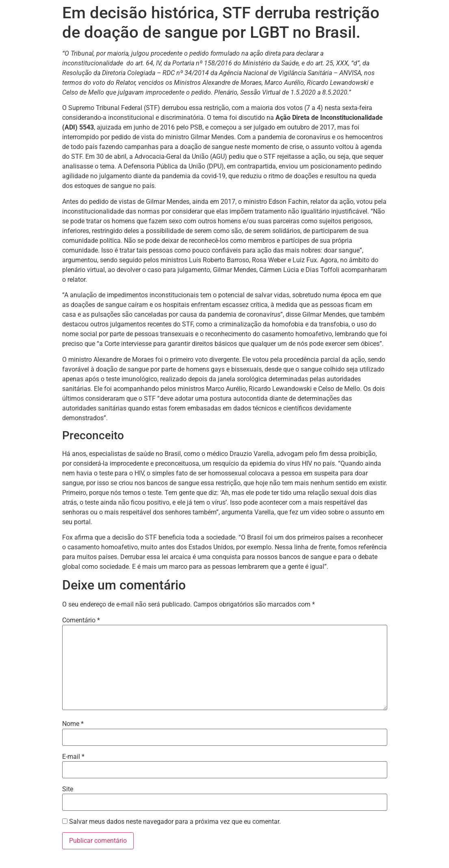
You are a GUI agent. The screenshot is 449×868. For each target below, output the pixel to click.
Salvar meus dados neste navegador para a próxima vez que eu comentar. (175, 822)
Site (68, 789)
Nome (73, 724)
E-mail (73, 757)
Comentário (81, 620)
